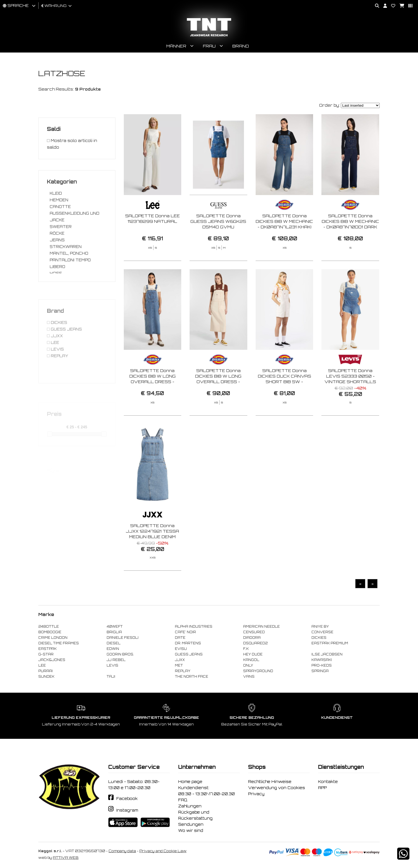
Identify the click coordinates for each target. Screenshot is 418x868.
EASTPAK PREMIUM (330, 643)
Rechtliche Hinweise (270, 782)
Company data (122, 851)
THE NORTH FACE (192, 677)
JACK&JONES (52, 660)
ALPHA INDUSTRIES (194, 627)
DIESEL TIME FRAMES (59, 643)
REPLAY (183, 671)
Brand (241, 46)
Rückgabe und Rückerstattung (195, 815)
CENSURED (254, 632)
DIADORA (252, 638)
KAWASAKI (322, 660)
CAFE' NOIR (185, 632)
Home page (190, 782)
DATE (180, 638)
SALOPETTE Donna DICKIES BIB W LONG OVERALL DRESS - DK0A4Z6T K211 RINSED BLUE (152, 403)
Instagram (127, 810)
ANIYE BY (320, 627)
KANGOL (251, 660)
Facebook (127, 799)
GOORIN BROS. (120, 654)
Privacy (256, 794)
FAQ (183, 800)
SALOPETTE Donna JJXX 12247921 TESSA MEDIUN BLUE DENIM (152, 552)
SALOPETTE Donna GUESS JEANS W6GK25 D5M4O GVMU (218, 221)
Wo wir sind (191, 830)
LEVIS (112, 665)
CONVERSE (322, 632)
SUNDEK (46, 677)
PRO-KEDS (322, 665)
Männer (176, 46)
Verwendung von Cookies (277, 788)
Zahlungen (190, 806)
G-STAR (46, 654)
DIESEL (114, 643)
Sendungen (191, 824)
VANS (249, 677)
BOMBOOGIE (50, 632)
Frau (209, 46)
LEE (42, 665)
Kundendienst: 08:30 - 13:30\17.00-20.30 (207, 791)
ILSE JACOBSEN (327, 654)
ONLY (248, 665)
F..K (246, 649)
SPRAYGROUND (258, 671)
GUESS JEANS (189, 654)
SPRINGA (320, 671)
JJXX (180, 660)
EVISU (181, 649)
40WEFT (115, 627)
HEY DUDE (253, 654)
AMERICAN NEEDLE (261, 627)
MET (179, 665)
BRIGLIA (114, 632)
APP (322, 788)
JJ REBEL (116, 660)
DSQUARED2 (255, 643)
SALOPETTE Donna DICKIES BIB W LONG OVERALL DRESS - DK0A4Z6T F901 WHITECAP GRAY (218, 409)
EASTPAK (47, 649)
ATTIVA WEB (66, 858)
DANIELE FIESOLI (123, 638)
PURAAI (46, 671)
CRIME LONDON (53, 638)
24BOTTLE (49, 627)
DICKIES (319, 638)
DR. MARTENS (188, 643)
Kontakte (328, 782)
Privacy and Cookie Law (163, 851)
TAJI (111, 677)
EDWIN (113, 649)
